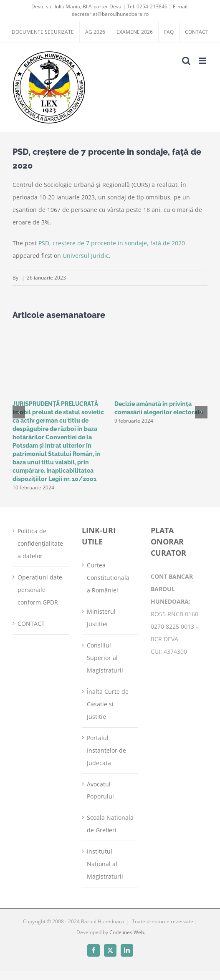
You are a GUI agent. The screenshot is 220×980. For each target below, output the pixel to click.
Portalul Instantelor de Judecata (106, 750)
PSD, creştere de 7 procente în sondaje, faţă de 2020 (112, 243)
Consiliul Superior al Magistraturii (105, 658)
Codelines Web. (127, 932)
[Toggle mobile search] (186, 61)
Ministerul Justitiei (101, 618)
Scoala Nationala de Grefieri (110, 824)
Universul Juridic (86, 256)
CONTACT (31, 624)
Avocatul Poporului (100, 790)
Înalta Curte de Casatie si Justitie (108, 704)
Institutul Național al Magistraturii (105, 864)
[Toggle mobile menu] (203, 61)
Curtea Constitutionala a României (108, 578)
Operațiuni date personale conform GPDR (40, 590)
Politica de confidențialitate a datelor (40, 543)
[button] (19, 412)
